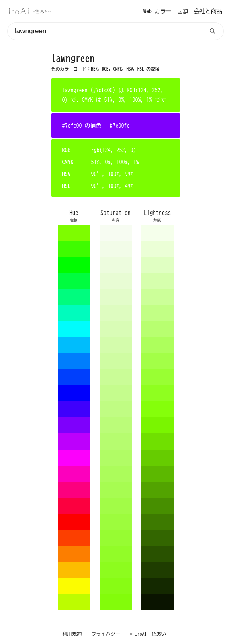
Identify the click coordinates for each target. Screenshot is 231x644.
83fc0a (116, 602)
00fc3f (74, 281)
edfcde (116, 265)
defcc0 (116, 313)
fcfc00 (74, 586)
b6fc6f (116, 441)
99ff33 (157, 377)
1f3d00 (157, 570)
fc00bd (74, 474)
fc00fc (74, 458)
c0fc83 (116, 409)
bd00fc (74, 441)
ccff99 (157, 297)
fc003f (74, 506)
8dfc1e (116, 570)
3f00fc (74, 409)
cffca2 (116, 361)
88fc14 (116, 586)
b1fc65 (116, 458)
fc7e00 (74, 554)
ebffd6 (157, 249)
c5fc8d (116, 393)
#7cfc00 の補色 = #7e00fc (96, 126)
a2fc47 (116, 506)
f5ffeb (157, 233)
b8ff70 (157, 329)
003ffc (74, 377)
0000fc (74, 393)
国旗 (183, 11)
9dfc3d (116, 522)
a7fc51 (116, 490)
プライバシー (106, 634)
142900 (157, 586)
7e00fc (74, 425)
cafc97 (116, 377)
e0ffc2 (157, 265)
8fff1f (157, 393)
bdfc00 (74, 602)
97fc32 (116, 538)
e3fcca (116, 297)
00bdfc (74, 345)
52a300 (157, 490)
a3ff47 (157, 361)
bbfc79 (116, 425)
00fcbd (74, 313)
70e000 (157, 441)
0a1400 (157, 602)
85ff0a (157, 409)
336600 (157, 538)
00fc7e (74, 297)
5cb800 (157, 474)
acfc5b (116, 474)
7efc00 (74, 233)
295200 (157, 554)
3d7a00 (157, 522)
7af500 (157, 425)
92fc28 (116, 554)
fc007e (74, 490)
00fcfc (74, 329)
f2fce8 (116, 249)
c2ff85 (157, 313)
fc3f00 (74, 538)
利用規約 (72, 634)
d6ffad (157, 281)
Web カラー (157, 11)
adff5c (157, 345)
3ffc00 (74, 249)
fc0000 (74, 522)
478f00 (157, 506)
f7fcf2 (116, 233)
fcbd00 (74, 570)
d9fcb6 (116, 329)
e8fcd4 (116, 281)
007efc (74, 361)
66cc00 (157, 458)
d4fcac (116, 345)
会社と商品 (208, 11)
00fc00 (74, 265)
